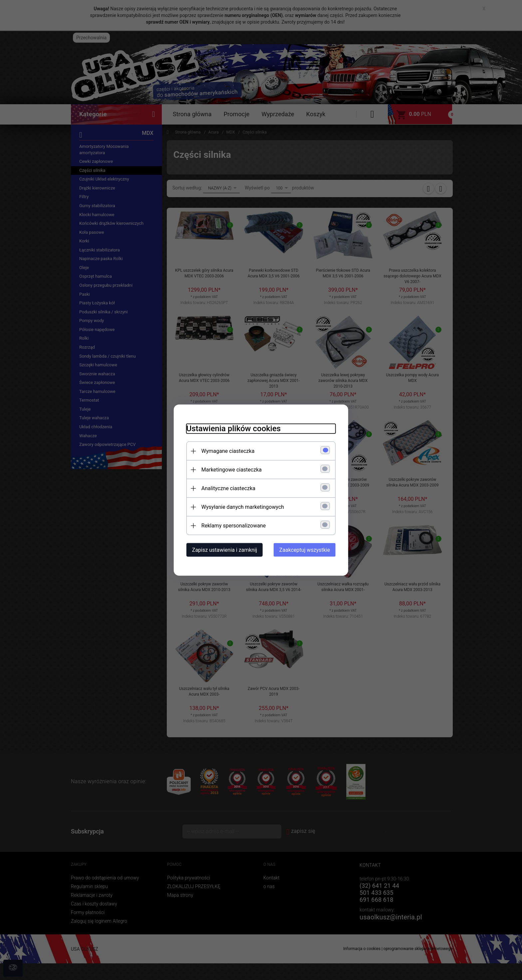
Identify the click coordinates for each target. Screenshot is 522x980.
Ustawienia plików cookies (232, 428)
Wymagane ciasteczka (226, 451)
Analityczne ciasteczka (226, 488)
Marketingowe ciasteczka (230, 469)
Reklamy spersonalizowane (232, 525)
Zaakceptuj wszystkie (307, 550)
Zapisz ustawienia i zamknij (223, 550)
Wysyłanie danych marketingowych (241, 507)
